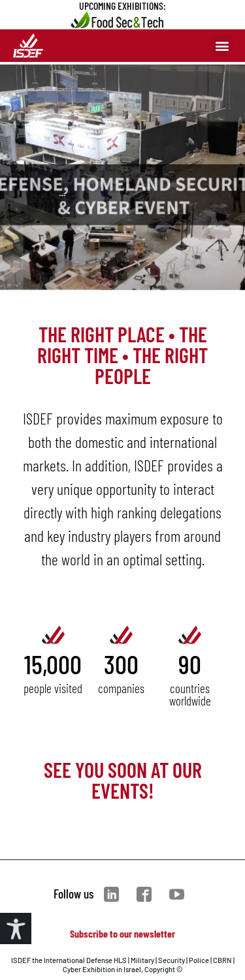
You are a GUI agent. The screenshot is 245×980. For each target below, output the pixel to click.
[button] (222, 45)
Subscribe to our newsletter (122, 933)
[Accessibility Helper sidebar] (16, 928)
